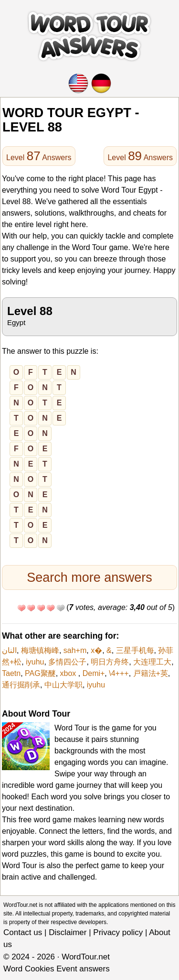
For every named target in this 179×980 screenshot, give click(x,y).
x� (96, 650)
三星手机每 (135, 650)
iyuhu (35, 662)
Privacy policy (118, 932)
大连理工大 (152, 662)
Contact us (23, 932)
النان (9, 650)
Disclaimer (68, 932)
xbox (69, 673)
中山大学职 (63, 685)
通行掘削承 (21, 685)
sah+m (75, 650)
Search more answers (89, 577)
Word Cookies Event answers (57, 969)
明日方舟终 (110, 662)
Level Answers (39, 156)
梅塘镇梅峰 (40, 650)
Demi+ (94, 673)
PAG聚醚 (40, 673)
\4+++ (119, 673)
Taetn (11, 673)
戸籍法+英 (151, 673)
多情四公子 (67, 662)
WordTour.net (86, 957)
